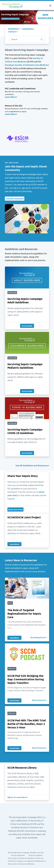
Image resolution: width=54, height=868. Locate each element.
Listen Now (14, 700)
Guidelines (13, 29)
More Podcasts (39, 700)
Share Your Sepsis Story (23, 476)
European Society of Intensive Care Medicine (27, 65)
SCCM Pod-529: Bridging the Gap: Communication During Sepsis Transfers (26, 679)
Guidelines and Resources (10, 19)
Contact (12, 32)
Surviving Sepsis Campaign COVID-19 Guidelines (25, 431)
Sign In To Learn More (17, 797)
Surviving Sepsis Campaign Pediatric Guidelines (25, 366)
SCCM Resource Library (22, 768)
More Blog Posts (38, 637)
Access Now (27, 326)
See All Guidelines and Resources (32, 465)
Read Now (14, 638)
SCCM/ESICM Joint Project (24, 517)
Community (27, 29)
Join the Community (15, 199)
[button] (50, 5)
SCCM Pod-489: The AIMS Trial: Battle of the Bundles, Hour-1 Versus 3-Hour (27, 724)
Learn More (10, 97)
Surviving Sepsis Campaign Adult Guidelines (25, 301)
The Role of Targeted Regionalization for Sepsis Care (24, 614)
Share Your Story (15, 509)
